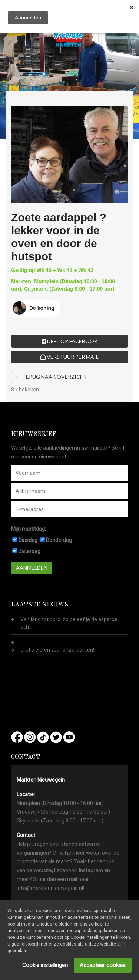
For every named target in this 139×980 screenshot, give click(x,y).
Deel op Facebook (70, 341)
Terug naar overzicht (52, 377)
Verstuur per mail (69, 357)
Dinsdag (28, 540)
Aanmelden (32, 568)
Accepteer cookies (103, 965)
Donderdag (59, 540)
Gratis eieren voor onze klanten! (57, 650)
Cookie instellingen (45, 965)
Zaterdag (29, 551)
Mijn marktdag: (29, 529)
